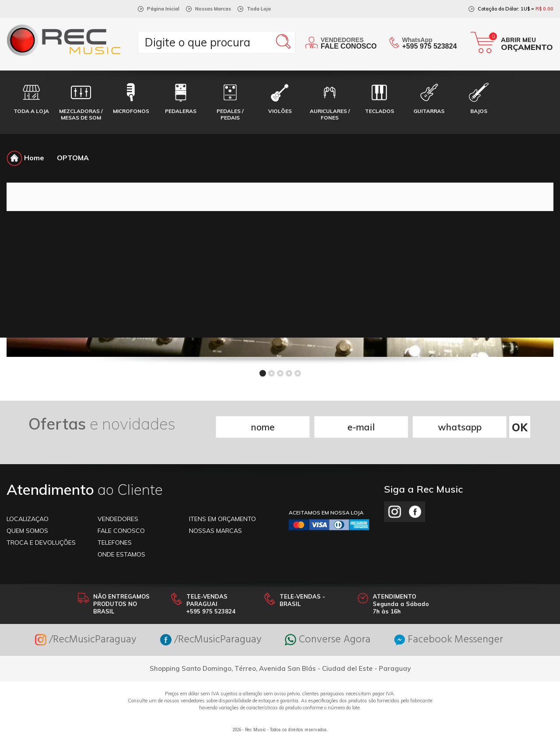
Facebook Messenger (449, 640)
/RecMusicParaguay (86, 640)
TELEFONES (115, 543)
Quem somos (27, 531)
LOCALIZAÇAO (28, 519)
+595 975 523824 (429, 46)
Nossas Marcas (213, 9)
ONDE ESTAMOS (121, 554)
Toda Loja (259, 9)
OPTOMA (73, 158)
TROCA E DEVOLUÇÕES (41, 543)
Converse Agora (328, 640)
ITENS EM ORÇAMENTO (222, 519)
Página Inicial (163, 9)
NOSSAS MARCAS (215, 531)
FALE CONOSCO (121, 531)
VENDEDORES (118, 519)
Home (25, 158)
